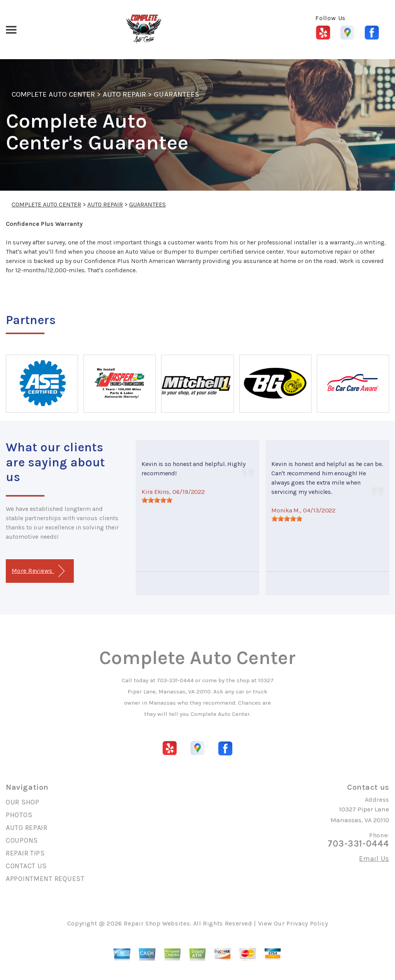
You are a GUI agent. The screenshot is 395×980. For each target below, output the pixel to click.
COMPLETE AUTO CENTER (53, 94)
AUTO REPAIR (124, 94)
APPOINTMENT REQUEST (45, 879)
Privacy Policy (307, 923)
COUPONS (22, 840)
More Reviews (38, 571)
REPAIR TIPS (25, 853)
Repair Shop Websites (157, 923)
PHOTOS (19, 815)
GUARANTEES (176, 94)
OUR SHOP (23, 802)
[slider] (157, 500)
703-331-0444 (175, 680)
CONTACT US (26, 866)
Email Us (374, 859)
